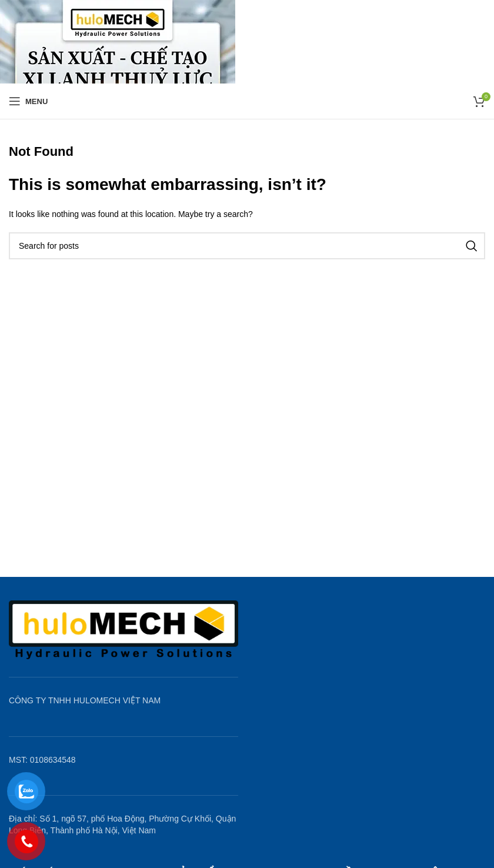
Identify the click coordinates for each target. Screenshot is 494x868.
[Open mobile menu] (28, 101)
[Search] (247, 246)
